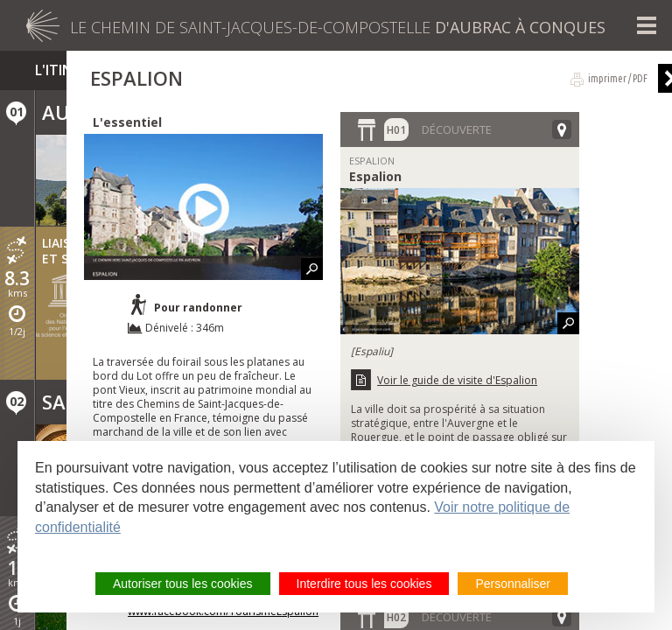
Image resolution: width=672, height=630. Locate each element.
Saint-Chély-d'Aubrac (155, 402)
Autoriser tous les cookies (183, 584)
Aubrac (81, 112)
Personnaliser (513, 584)
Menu (647, 25)
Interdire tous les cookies (364, 584)
